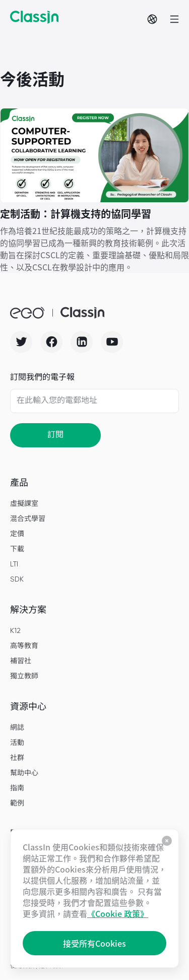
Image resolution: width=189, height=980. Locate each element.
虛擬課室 (24, 504)
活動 (17, 743)
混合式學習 (28, 519)
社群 (17, 758)
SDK (17, 580)
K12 (15, 631)
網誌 (17, 728)
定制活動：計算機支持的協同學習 (76, 214)
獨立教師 (24, 676)
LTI (14, 564)
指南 (17, 788)
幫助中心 (24, 773)
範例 (17, 803)
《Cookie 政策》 (118, 913)
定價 (17, 534)
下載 (17, 549)
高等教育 (24, 646)
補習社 (21, 661)
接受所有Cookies (94, 943)
